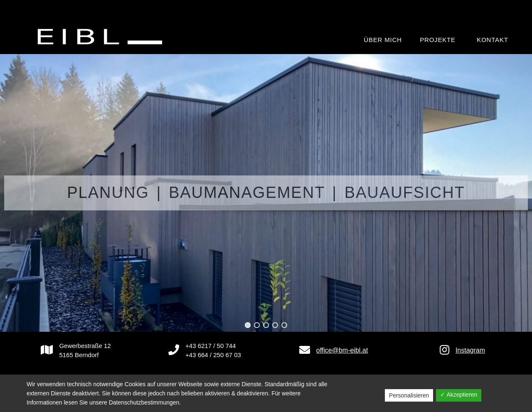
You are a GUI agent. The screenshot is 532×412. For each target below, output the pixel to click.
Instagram (470, 350)
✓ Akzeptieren (459, 395)
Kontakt (492, 40)
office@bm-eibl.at (342, 350)
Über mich (383, 40)
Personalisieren (409, 395)
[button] (248, 325)
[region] (266, 193)
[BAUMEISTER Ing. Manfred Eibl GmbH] (102, 36)
